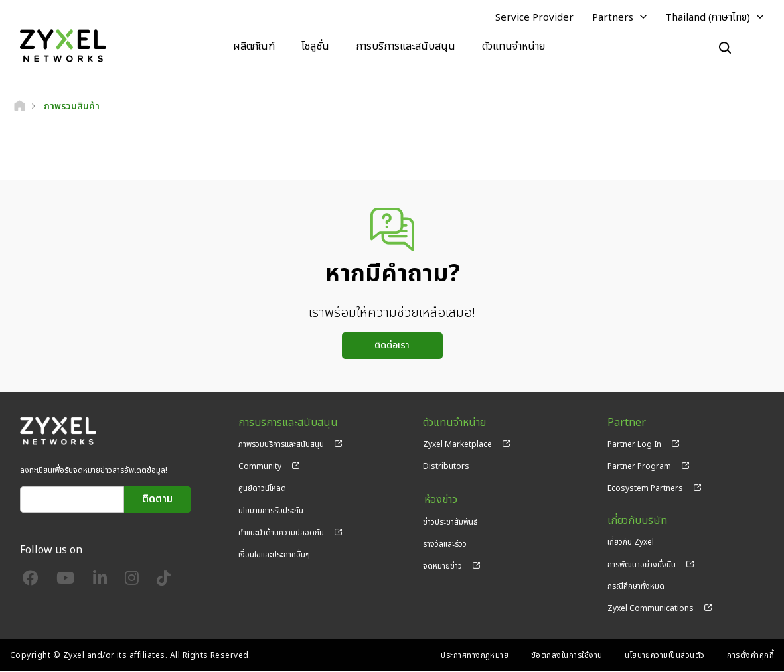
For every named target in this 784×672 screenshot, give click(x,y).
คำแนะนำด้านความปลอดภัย (281, 533)
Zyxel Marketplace (457, 445)
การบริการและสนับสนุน (406, 46)
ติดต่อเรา (392, 346)
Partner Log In (634, 445)
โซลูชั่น (315, 46)
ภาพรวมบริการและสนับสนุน (281, 445)
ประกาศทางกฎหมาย (475, 656)
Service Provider (534, 18)
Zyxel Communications (651, 609)
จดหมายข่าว (442, 565)
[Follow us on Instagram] (132, 581)
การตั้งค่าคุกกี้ (750, 656)
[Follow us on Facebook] (31, 581)
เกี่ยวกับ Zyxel (631, 543)
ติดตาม (157, 500)
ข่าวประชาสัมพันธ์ (450, 521)
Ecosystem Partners (645, 489)
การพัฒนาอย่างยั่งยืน (642, 565)
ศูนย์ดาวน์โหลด (262, 489)
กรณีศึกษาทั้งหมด (636, 587)
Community (260, 467)
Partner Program (639, 467)
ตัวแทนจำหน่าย (513, 46)
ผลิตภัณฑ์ (254, 46)
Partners (613, 18)
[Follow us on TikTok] (164, 581)
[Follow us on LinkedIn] (100, 581)
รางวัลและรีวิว (445, 543)
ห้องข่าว (439, 499)
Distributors (446, 467)
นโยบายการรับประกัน (271, 511)
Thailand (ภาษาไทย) (708, 18)
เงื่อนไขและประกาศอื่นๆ (274, 555)
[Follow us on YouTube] (65, 581)
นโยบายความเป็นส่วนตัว (665, 656)
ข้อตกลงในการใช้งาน (567, 656)
